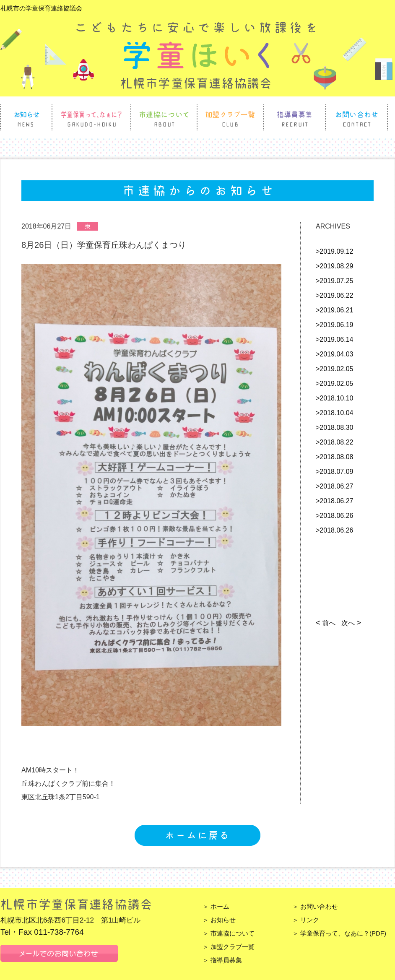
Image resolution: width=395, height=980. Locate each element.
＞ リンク (306, 920)
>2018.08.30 (334, 428)
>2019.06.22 (334, 295)
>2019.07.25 (334, 281)
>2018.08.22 (334, 442)
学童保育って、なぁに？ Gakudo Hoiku (91, 117)
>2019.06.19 (334, 325)
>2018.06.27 (334, 486)
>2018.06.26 (334, 516)
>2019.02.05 (334, 369)
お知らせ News (26, 117)
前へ (327, 623)
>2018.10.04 (334, 413)
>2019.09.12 (334, 251)
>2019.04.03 (334, 354)
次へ (350, 623)
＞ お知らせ (219, 920)
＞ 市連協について (229, 933)
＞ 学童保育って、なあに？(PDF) (339, 933)
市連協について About (164, 117)
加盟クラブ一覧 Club (230, 117)
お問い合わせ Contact (356, 117)
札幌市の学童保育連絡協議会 (41, 8)
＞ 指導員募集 (222, 960)
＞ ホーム (216, 906)
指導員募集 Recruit (294, 117)
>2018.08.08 (334, 457)
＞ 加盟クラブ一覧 (229, 947)
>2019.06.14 (334, 339)
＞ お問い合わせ (315, 906)
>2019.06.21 (334, 310)
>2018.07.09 (334, 472)
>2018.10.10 (334, 398)
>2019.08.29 (334, 266)
